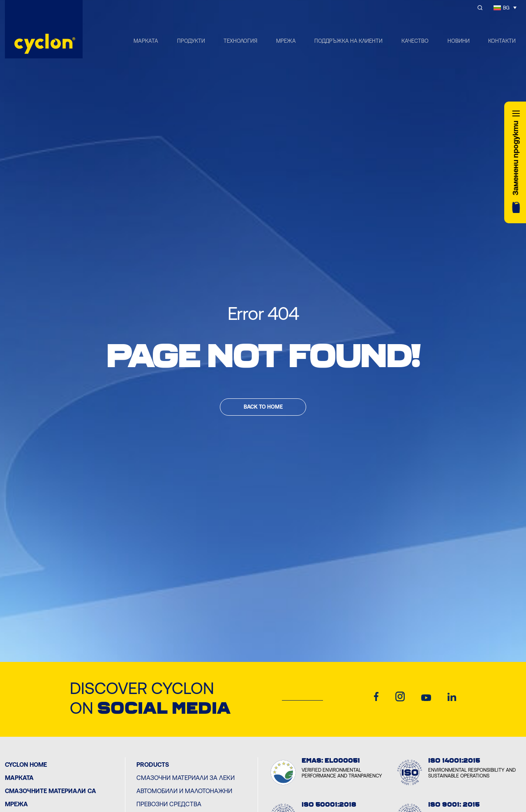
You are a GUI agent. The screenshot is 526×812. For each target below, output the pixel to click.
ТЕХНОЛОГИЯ (240, 41)
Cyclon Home (26, 765)
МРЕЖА (286, 41)
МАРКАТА (146, 41)
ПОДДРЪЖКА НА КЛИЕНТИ (348, 41)
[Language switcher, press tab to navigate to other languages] (505, 8)
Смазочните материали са (51, 791)
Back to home (263, 407)
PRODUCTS (153, 765)
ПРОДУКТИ (191, 41)
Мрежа (16, 804)
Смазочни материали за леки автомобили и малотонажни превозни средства (186, 791)
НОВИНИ (459, 41)
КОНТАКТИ (502, 41)
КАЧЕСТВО (415, 41)
